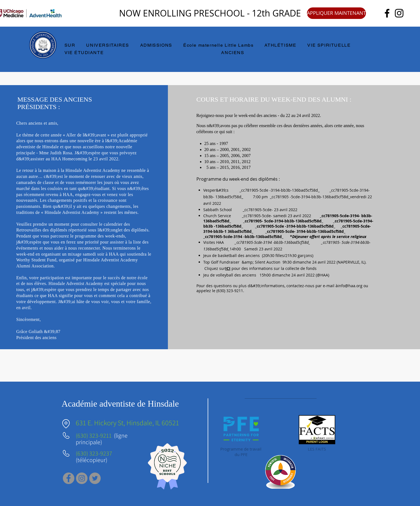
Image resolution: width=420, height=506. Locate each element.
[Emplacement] (66, 424)
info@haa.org (350, 286)
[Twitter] (95, 478)
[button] (72, 45)
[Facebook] (387, 13)
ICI (228, 268)
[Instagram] (399, 13)
